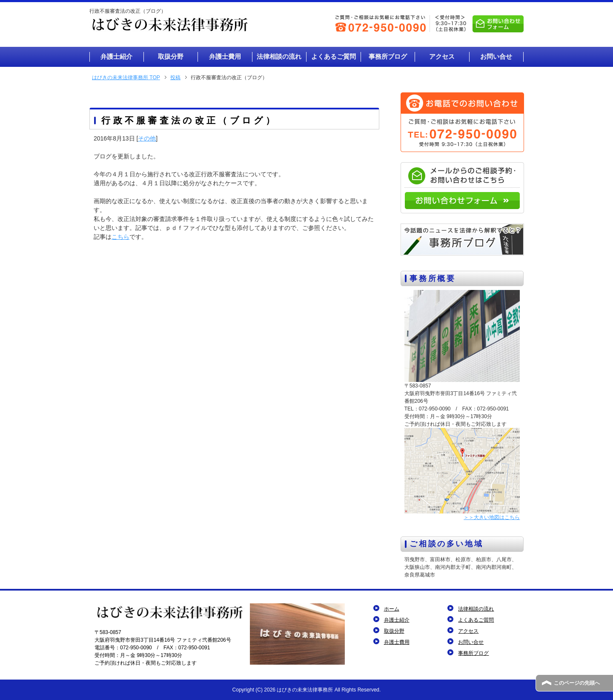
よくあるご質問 (476, 620)
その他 (147, 138)
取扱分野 (394, 631)
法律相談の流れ (476, 609)
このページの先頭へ (577, 683)
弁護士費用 (397, 642)
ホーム (392, 609)
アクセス (468, 631)
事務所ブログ (473, 653)
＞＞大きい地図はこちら (492, 517)
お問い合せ (471, 642)
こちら (120, 237)
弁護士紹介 (397, 620)
